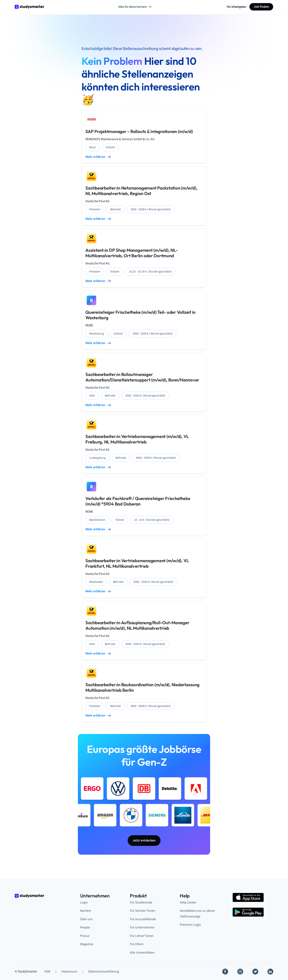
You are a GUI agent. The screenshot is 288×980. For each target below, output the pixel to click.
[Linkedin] (270, 972)
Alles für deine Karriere (135, 7)
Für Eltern (137, 944)
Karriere (85, 911)
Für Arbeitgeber (236, 7)
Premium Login (190, 925)
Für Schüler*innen (143, 911)
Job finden (261, 7)
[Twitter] (255, 972)
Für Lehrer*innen (142, 936)
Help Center (188, 902)
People (85, 927)
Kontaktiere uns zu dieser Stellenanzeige (197, 914)
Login (84, 902)
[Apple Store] (248, 897)
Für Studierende (141, 902)
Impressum (69, 971)
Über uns (86, 919)
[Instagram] (240, 972)
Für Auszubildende (143, 919)
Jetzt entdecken (144, 840)
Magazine (87, 944)
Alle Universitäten (142, 953)
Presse (85, 936)
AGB (47, 971)
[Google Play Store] (248, 912)
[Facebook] (225, 972)
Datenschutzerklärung (104, 971)
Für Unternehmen (142, 927)
